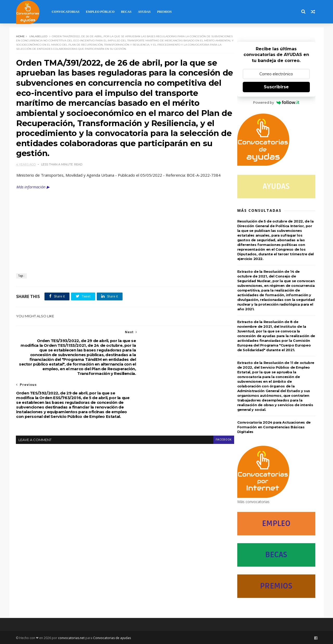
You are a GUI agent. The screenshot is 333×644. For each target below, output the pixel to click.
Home (21, 36)
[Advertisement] (121, 232)
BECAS (277, 555)
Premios (165, 12)
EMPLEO (277, 524)
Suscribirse (277, 87)
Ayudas (145, 12)
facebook (214, 404)
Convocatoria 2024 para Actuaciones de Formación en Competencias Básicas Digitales (275, 427)
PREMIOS (277, 586)
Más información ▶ (34, 190)
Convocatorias (66, 12)
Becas (127, 12)
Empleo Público (101, 12)
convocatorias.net (72, 637)
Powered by (277, 102)
